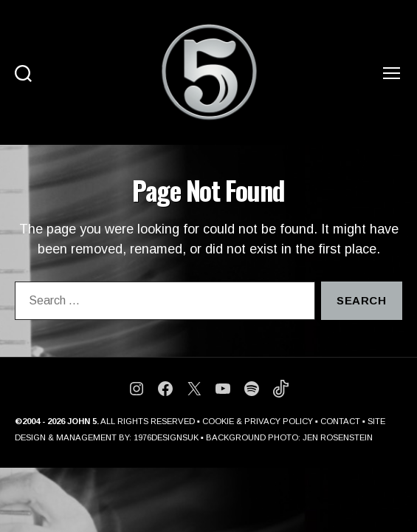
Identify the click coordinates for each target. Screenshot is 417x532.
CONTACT (340, 421)
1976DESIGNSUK (166, 437)
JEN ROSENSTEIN (338, 437)
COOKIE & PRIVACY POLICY (258, 421)
